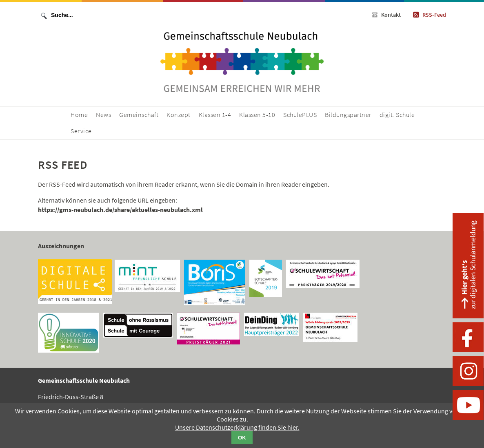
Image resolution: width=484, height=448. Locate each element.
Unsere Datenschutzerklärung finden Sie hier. (237, 427)
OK (242, 438)
